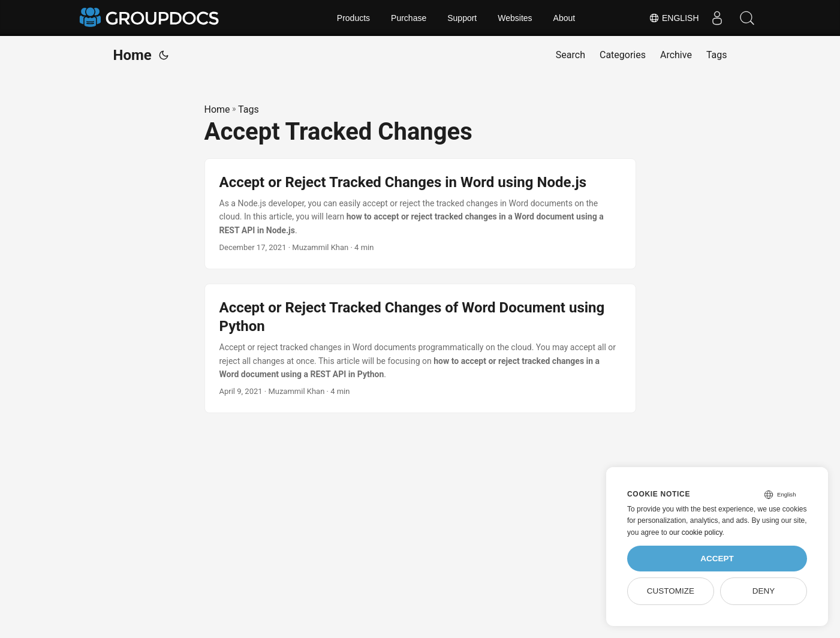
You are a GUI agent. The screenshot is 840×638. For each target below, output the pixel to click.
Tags (249, 109)
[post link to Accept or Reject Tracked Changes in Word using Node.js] (420, 214)
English (674, 18)
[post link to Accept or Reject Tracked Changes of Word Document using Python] (420, 348)
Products (353, 18)
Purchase (409, 18)
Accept (717, 559)
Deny (764, 591)
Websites (515, 18)
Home (133, 55)
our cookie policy (696, 532)
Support (462, 18)
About (564, 18)
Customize (671, 591)
